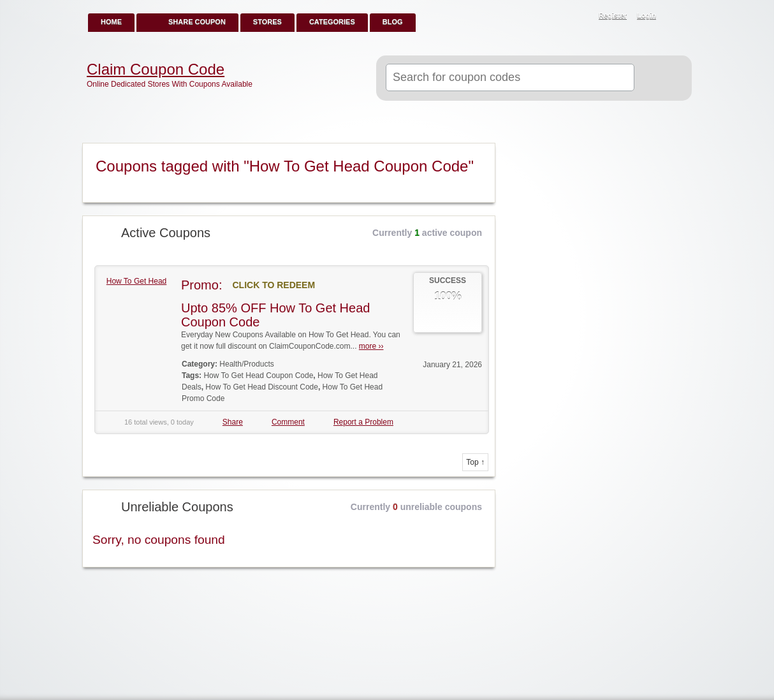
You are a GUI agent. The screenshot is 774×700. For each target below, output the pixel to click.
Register (613, 15)
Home (111, 22)
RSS (675, 17)
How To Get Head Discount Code (262, 387)
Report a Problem (363, 422)
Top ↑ (475, 462)
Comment (288, 422)
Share (233, 422)
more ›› (371, 346)
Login (646, 15)
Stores (267, 22)
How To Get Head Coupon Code (258, 376)
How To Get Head (137, 281)
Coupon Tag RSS (480, 154)
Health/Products (246, 364)
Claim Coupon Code (156, 69)
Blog (393, 22)
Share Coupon (197, 22)
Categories (332, 22)
